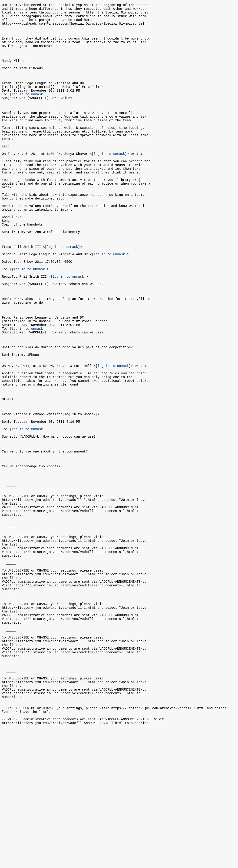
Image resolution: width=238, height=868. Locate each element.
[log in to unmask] (27, 111)
